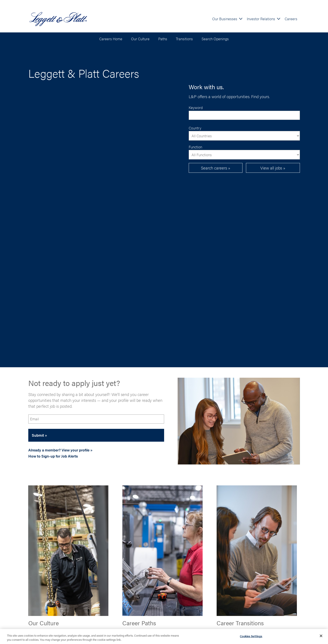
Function (195, 147)
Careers (291, 19)
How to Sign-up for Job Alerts (53, 456)
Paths (163, 39)
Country (195, 128)
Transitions (184, 39)
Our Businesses (225, 19)
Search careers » (216, 168)
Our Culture (140, 39)
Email (34, 419)
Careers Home (111, 39)
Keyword (196, 107)
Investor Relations (261, 19)
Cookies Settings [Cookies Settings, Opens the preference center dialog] (251, 637)
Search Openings (215, 39)
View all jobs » (273, 168)
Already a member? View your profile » (60, 450)
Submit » (39, 435)
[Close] (321, 637)
